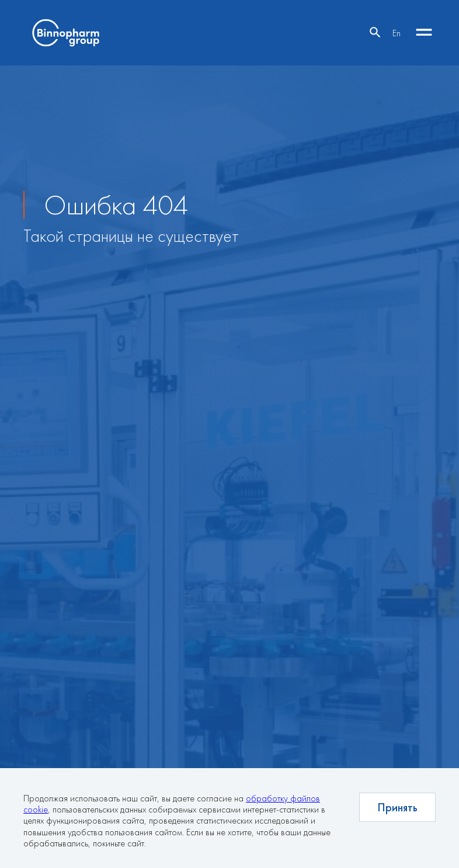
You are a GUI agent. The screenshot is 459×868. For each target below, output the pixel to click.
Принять (397, 807)
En (397, 33)
